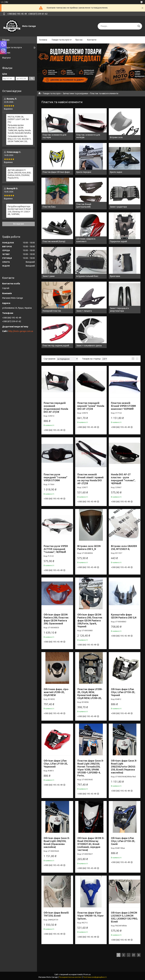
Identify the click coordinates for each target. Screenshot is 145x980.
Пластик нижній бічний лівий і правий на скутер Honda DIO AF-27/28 (90, 479)
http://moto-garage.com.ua (21, 331)
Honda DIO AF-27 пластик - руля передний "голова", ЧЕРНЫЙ (123, 479)
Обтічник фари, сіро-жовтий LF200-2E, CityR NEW (56, 692)
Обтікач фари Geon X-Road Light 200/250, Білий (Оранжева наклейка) (57, 843)
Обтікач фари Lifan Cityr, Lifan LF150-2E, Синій (123, 841)
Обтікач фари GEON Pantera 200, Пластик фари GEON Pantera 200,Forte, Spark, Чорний (90, 621)
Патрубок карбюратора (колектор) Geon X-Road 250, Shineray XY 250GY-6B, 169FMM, (19, 210)
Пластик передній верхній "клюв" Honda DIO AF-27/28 (91, 406)
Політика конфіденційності (95, 977)
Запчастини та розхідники (75, 93)
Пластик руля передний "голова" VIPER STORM (55, 477)
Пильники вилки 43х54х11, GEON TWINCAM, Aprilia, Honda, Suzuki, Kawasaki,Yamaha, (19, 129)
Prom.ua (87, 974)
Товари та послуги (60, 40)
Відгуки (6, 58)
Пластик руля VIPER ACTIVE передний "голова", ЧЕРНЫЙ (56, 549)
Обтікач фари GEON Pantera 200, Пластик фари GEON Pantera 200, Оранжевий (56, 619)
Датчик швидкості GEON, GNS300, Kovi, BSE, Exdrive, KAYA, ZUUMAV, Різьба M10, (19, 174)
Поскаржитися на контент (70, 977)
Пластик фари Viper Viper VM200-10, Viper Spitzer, (91, 916)
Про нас (79, 40)
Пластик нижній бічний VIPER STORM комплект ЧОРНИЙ (123, 406)
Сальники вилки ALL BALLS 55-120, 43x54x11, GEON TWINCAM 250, (19, 139)
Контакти (92, 40)
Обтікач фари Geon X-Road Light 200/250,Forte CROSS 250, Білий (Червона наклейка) (124, 767)
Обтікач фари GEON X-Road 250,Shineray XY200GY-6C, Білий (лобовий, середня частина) (91, 844)
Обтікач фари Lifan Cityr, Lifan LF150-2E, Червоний (56, 764)
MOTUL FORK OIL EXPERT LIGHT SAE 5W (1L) (18, 119)
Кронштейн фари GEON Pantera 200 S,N (124, 616)
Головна (43, 40)
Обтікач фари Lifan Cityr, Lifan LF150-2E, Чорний (123, 692)
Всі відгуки (19, 224)
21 (134, 955)
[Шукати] (139, 26)
